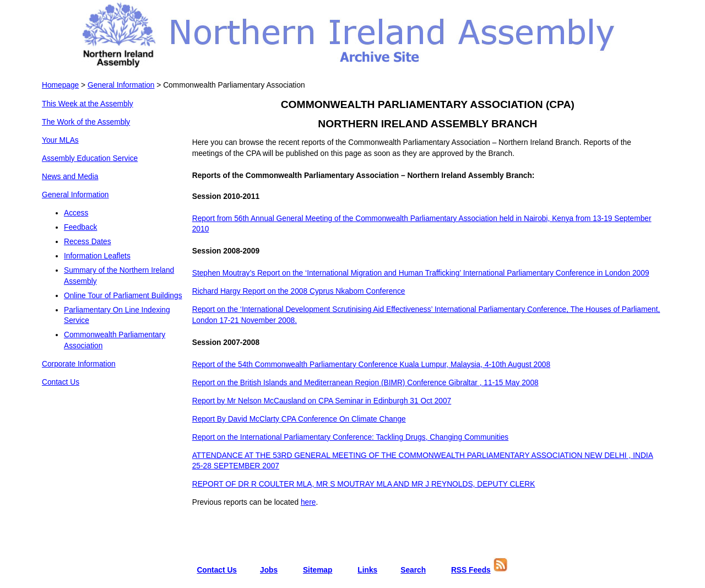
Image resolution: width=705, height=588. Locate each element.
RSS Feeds (471, 570)
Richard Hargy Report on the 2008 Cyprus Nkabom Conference (299, 291)
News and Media (70, 177)
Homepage (60, 85)
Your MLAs (60, 140)
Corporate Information (79, 364)
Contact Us (61, 382)
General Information (121, 85)
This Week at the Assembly (88, 104)
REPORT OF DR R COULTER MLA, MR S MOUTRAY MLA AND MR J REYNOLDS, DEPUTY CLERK (364, 484)
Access (76, 213)
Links (367, 570)
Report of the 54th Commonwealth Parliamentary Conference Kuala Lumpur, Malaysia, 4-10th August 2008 (371, 365)
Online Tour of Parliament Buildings (123, 296)
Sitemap (318, 570)
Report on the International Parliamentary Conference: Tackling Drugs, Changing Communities (351, 437)
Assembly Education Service (90, 158)
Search (413, 570)
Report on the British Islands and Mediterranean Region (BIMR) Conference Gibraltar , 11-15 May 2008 (365, 383)
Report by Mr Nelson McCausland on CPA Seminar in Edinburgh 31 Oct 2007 (322, 401)
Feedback (80, 227)
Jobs (269, 570)
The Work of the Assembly (86, 122)
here (308, 502)
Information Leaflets (97, 256)
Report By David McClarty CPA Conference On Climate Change (299, 419)
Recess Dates (88, 242)
